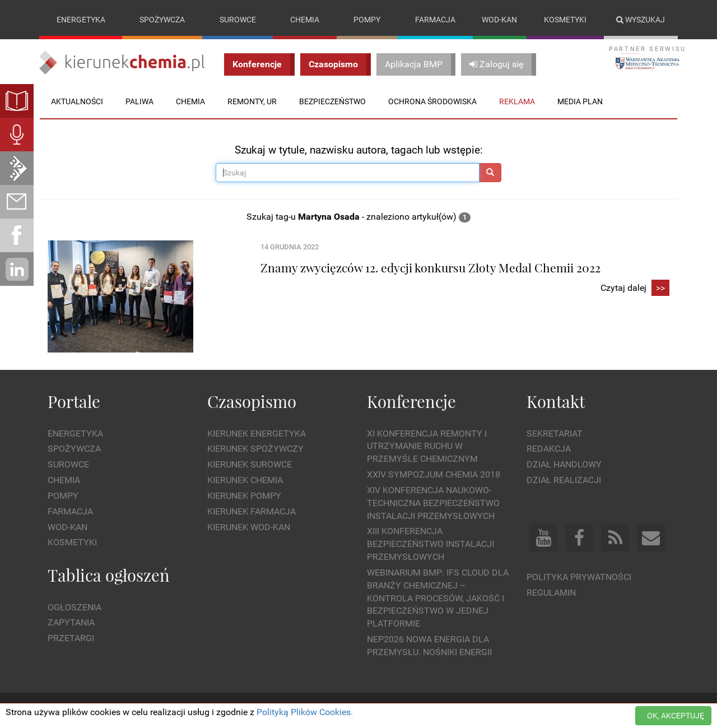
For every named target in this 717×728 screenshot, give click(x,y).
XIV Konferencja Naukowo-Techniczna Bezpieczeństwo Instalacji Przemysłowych (433, 503)
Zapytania (71, 623)
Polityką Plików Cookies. (305, 712)
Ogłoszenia (75, 607)
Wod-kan (499, 20)
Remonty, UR (252, 101)
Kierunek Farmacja (252, 511)
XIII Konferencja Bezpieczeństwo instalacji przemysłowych (430, 544)
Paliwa (139, 101)
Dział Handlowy (564, 464)
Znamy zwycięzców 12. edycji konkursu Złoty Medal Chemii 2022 (430, 267)
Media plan (580, 101)
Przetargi (71, 638)
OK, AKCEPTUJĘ (676, 716)
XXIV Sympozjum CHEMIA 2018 (434, 474)
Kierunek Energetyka (257, 433)
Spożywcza (162, 20)
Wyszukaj (641, 20)
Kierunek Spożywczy (255, 449)
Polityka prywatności (579, 577)
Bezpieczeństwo (332, 101)
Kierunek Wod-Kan (249, 527)
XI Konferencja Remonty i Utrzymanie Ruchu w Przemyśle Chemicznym (427, 446)
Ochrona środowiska (432, 101)
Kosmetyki (565, 20)
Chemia (305, 20)
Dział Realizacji (564, 480)
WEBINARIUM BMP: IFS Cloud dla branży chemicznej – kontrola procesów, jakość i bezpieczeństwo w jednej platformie (438, 598)
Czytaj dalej (635, 288)
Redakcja (549, 449)
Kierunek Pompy (244, 496)
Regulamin (551, 593)
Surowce (238, 20)
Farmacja (435, 20)
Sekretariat (555, 433)
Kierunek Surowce (250, 464)
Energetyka (81, 20)
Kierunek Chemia (245, 480)
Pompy (367, 20)
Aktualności (77, 101)
